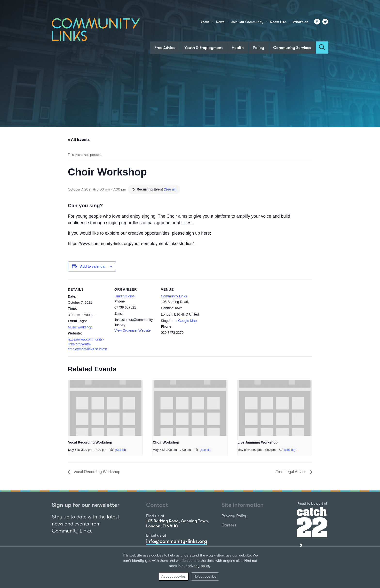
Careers (229, 525)
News (220, 22)
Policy (258, 48)
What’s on (301, 22)
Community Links (174, 296)
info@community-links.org (177, 541)
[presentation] (105, 408)
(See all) (170, 189)
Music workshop (80, 327)
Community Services (292, 48)
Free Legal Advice (291, 472)
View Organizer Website (133, 330)
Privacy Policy (234, 516)
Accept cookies (174, 576)
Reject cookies (205, 576)
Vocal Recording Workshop (90, 442)
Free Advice (165, 48)
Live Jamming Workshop (257, 442)
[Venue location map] (233, 313)
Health (238, 48)
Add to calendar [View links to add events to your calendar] (93, 266)
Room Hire (278, 22)
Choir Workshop (166, 442)
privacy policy (199, 566)
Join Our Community (247, 22)
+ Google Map (186, 321)
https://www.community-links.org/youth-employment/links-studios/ (131, 244)
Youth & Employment (204, 48)
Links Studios (124, 296)
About (205, 22)
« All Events (79, 139)
